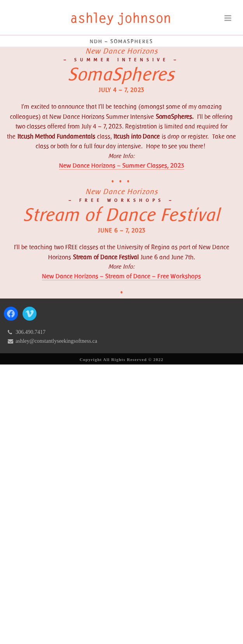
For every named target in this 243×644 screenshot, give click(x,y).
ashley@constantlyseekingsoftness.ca (56, 341)
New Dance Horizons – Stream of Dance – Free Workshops (121, 276)
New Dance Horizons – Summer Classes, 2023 (122, 166)
